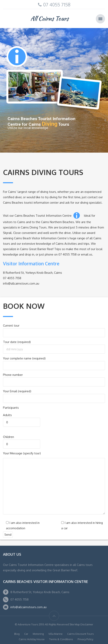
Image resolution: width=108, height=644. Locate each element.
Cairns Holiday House (32, 639)
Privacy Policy (85, 639)
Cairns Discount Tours (80, 634)
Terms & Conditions (61, 639)
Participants (11, 408)
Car (26, 634)
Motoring (38, 634)
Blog (17, 634)
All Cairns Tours (49, 18)
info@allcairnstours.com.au (28, 607)
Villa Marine (55, 634)
